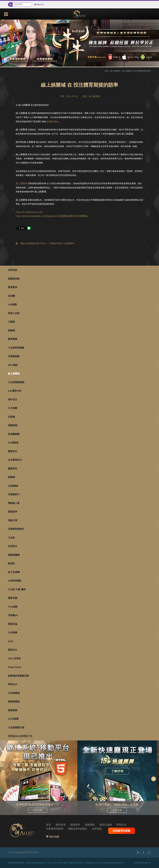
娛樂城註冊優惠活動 (18, 676)
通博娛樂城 (14, 702)
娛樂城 (11, 330)
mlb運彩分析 (15, 391)
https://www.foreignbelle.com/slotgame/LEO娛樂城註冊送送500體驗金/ (52, 216)
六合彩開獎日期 (16, 727)
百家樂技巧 (14, 494)
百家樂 (11, 417)
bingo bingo (15, 667)
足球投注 (13, 546)
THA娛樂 (13, 607)
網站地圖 (54, 837)
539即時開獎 (15, 581)
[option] (79, 43)
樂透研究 (13, 469)
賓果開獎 (13, 339)
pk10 (11, 641)
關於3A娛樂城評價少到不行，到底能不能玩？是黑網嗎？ (45, 243)
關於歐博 (61, 825)
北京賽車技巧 (15, 460)
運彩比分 (13, 650)
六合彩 (11, 538)
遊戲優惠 (90, 825)
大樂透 (11, 322)
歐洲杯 (11, 563)
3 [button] (5, 37)
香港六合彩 (14, 313)
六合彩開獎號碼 (16, 382)
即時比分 (13, 684)
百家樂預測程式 (16, 529)
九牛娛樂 (13, 408)
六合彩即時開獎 (16, 348)
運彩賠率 (13, 512)
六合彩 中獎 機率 (17, 589)
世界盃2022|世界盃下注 (20, 736)
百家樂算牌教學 (55, 829)
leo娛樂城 (13, 443)
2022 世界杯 (14, 658)
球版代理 (13, 520)
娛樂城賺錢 (14, 555)
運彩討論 (13, 624)
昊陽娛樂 (13, 425)
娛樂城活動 (14, 279)
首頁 (107, 71)
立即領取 (97, 829)
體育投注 (13, 451)
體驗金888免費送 (78, 829)
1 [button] (5, 28)
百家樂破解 (14, 356)
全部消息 (13, 270)
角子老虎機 (14, 572)
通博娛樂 (13, 710)
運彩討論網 (106, 825)
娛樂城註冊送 (53, 122)
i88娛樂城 (13, 486)
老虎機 (11, 296)
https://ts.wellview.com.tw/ (29, 212)
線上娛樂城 (14, 373)
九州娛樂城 (14, 693)
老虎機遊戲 (14, 434)
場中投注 (13, 399)
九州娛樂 (13, 632)
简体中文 (40, 5)
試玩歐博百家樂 (122, 831)
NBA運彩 (13, 365)
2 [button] (5, 33)
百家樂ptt (13, 615)
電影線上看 (14, 503)
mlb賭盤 (12, 304)
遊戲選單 (75, 825)
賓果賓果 (13, 287)
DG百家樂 (13, 719)
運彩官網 (13, 598)
